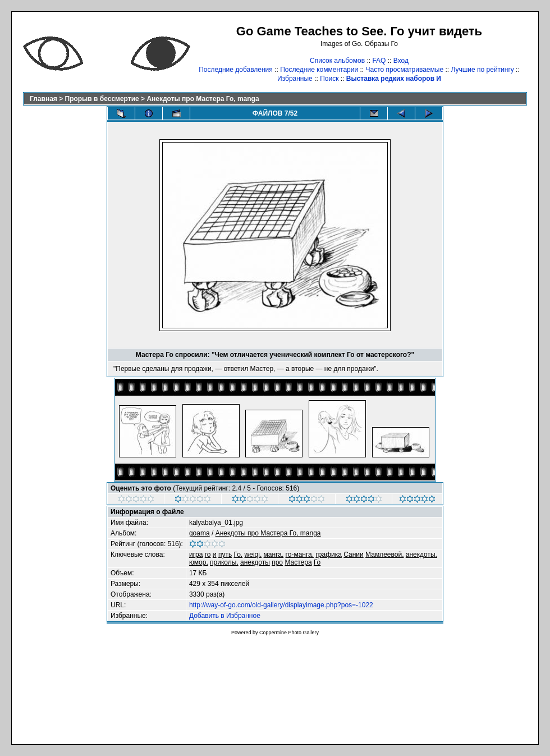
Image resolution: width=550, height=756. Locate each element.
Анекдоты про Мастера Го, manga (203, 99)
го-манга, (300, 555)
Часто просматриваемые (405, 70)
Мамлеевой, (384, 555)
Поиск (329, 79)
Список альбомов (337, 61)
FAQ (379, 61)
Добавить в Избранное (225, 616)
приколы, (224, 562)
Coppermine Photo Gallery (289, 633)
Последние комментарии (319, 70)
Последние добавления (236, 70)
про (277, 562)
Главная (43, 99)
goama (200, 533)
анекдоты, (421, 555)
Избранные (295, 79)
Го (317, 562)
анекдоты (255, 562)
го (208, 555)
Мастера (298, 562)
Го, (239, 555)
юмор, (199, 562)
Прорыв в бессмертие (102, 99)
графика (329, 555)
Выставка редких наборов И (394, 79)
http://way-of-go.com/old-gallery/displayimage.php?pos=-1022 (281, 605)
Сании (354, 555)
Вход (401, 61)
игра (196, 555)
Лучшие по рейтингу (482, 70)
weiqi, (253, 555)
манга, (274, 555)
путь (225, 555)
